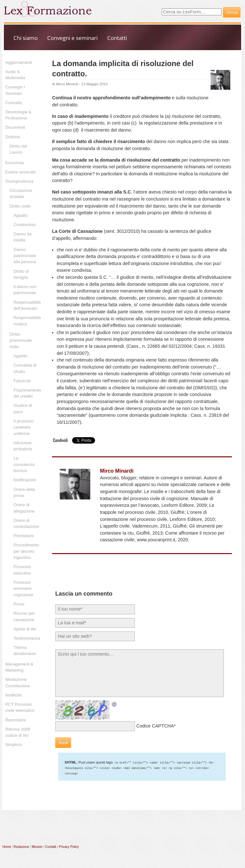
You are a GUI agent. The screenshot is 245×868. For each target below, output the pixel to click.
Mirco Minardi (67, 84)
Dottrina (13, 137)
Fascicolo (22, 381)
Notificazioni (25, 480)
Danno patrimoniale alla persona (25, 256)
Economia (15, 163)
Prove (19, 604)
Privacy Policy (69, 846)
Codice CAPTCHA (155, 726)
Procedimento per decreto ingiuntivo (26, 551)
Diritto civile (20, 206)
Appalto (21, 215)
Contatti (117, 38)
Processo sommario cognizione (24, 589)
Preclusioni (24, 536)
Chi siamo (26, 38)
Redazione (21, 846)
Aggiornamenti (19, 62)
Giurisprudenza (19, 181)
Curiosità (14, 103)
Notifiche (13, 695)
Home (7, 846)
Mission (37, 846)
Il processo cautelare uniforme (24, 427)
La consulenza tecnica (24, 464)
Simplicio (14, 745)
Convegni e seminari (72, 38)
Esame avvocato (21, 172)
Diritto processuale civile (21, 340)
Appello (21, 356)
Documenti (15, 127)
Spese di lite (25, 629)
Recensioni (16, 720)
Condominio (25, 225)
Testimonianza (27, 638)
